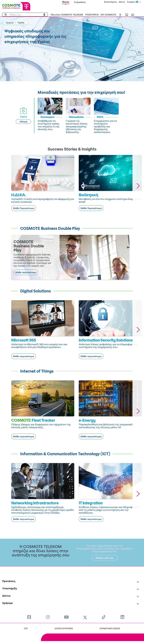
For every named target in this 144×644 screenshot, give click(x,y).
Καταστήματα (110, 2)
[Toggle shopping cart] (128, 14)
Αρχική (10, 22)
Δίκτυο (122, 2)
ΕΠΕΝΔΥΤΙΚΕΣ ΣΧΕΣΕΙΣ (110, 628)
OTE (26, 628)
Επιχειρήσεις (80, 2)
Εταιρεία (131, 2)
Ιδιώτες (66, 2)
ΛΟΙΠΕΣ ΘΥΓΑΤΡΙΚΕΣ (64, 628)
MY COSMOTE (108, 15)
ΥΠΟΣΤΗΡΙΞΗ (92, 15)
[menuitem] (29, 617)
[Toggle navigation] (132, 15)
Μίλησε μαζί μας (105, 558)
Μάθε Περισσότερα (24, 208)
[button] (120, 15)
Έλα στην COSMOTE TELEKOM (67, 15)
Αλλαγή (23, 122)
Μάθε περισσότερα (26, 272)
